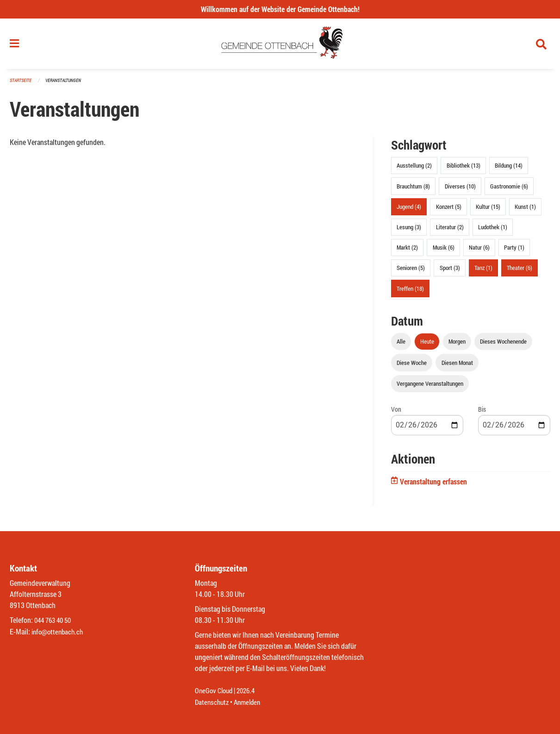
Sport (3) (450, 271)
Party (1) (514, 251)
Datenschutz (213, 702)
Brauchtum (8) (413, 189)
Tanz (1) (483, 271)
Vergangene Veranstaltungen (430, 386)
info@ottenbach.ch (59, 632)
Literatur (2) (450, 230)
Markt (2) (407, 251)
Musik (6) (444, 251)
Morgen (457, 345)
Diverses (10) (460, 189)
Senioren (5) (411, 271)
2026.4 (249, 691)
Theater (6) (520, 271)
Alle (401, 345)
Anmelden (251, 702)
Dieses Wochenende (503, 345)
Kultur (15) (488, 209)
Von (396, 412)
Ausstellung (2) (414, 169)
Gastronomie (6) (509, 189)
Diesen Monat (457, 365)
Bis (482, 412)
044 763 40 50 (55, 621)
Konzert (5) (449, 209)
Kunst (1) (525, 209)
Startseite (22, 83)
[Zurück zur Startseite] (280, 45)
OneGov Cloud (215, 691)
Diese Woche (412, 365)
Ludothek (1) (493, 230)
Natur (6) (479, 251)
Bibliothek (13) (464, 169)
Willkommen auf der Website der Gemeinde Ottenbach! (280, 9)
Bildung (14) (509, 169)
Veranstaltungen (67, 83)
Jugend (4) (409, 209)
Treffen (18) (410, 291)
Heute (427, 345)
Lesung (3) (409, 230)
